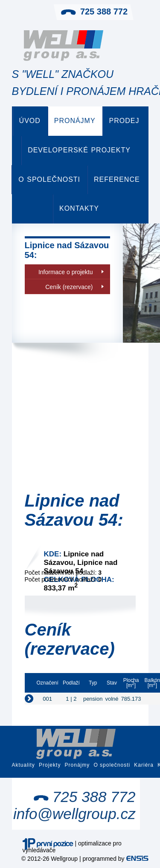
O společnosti (49, 179)
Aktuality (23, 765)
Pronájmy (75, 121)
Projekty (50, 765)
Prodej (124, 121)
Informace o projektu (66, 272)
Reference (117, 179)
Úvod (30, 121)
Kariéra (144, 765)
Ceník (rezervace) (69, 287)
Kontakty (79, 208)
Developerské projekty (79, 150)
